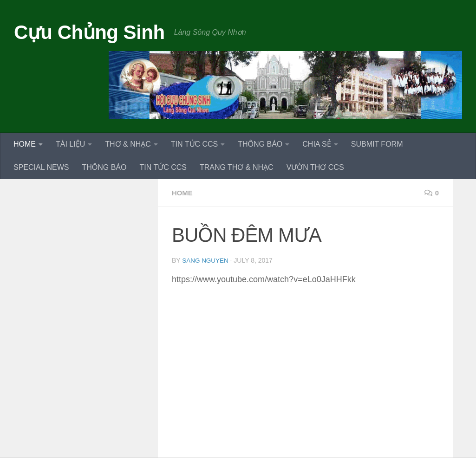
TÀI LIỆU (70, 144)
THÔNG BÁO (260, 144)
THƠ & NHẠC (128, 144)
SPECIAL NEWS (41, 167)
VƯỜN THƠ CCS (315, 167)
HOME (25, 144)
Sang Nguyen (206, 260)
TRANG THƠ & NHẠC (237, 167)
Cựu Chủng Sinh (89, 32)
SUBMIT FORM (377, 144)
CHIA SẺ (316, 144)
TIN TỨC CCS (194, 144)
